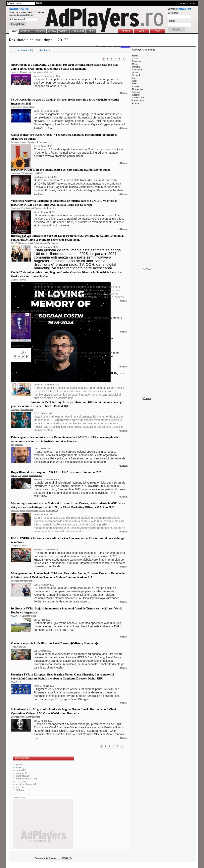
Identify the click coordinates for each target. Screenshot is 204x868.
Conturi (136, 58)
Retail (30, 243)
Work (135, 81)
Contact (136, 86)
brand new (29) (23, 776)
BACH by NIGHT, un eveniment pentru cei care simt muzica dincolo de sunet (60, 170)
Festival (25, 107)
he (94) (19, 765)
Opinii (135, 72)
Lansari (24, 142)
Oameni (14, 280)
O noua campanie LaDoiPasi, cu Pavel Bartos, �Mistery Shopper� (54, 643)
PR (12, 346)
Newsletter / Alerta (19, 9)
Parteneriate (27, 173)
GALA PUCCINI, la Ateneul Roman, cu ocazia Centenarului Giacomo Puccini (61, 307)
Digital (32, 107)
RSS (134, 84)
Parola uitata (138, 100)
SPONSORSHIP (18, 311)
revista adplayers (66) (26, 784)
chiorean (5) (21, 773)
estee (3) (20, 767)
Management (32, 511)
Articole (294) (25, 50)
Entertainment (28, 208)
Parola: (171, 21)
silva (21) (20, 790)
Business (15, 72)
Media (135, 64)
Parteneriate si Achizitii (42, 72)
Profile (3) (45, 50)
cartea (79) (21, 770)
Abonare (136, 92)
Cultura (25, 475)
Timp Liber (38, 173)
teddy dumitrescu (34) (26, 779)
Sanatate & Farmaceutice (39, 142)
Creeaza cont (184, 9)
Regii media (25, 72)
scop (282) (21, 781)
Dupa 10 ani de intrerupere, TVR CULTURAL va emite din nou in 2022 (57, 472)
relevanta (125, 46)
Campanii (15, 142)
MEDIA (14, 243)
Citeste (124, 93)
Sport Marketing (29, 616)
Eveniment (16, 107)
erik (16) (20, 787)
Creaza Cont (138, 98)
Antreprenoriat (40, 243)
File (134, 78)
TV (20, 475)
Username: (173, 13)
